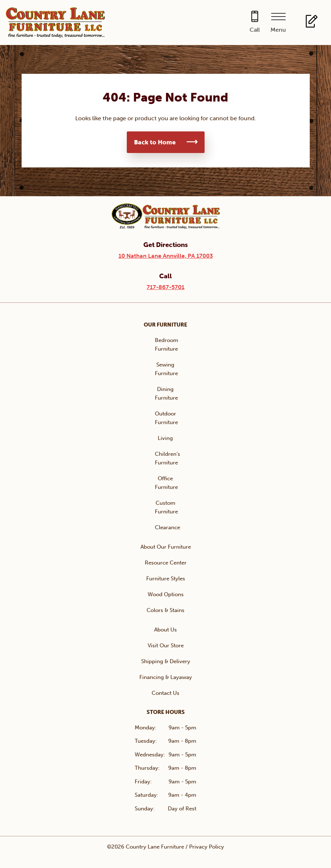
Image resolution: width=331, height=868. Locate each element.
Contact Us (165, 693)
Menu (278, 30)
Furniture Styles (166, 579)
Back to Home (155, 142)
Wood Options (166, 594)
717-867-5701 (165, 287)
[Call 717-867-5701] (255, 23)
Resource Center (166, 563)
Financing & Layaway (166, 677)
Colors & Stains (165, 610)
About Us (165, 630)
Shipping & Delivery (166, 661)
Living (165, 438)
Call (255, 30)
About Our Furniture (166, 547)
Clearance (167, 527)
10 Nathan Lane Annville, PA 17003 (166, 256)
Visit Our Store (166, 646)
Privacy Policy (207, 847)
